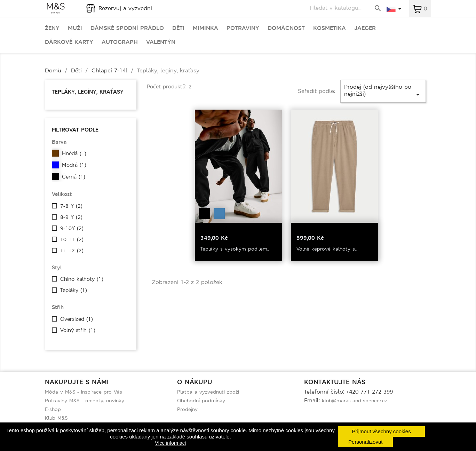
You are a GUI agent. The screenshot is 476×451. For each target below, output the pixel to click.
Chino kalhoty (82, 279)
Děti (178, 28)
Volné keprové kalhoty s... (327, 249)
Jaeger (365, 28)
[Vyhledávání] (346, 8)
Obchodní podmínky (201, 401)
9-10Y (72, 228)
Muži (75, 28)
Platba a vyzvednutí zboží (208, 392)
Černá (74, 177)
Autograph (120, 42)
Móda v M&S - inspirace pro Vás (84, 392)
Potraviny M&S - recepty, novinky (85, 401)
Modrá (74, 165)
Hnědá (74, 153)
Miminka (205, 28)
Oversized (77, 319)
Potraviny (243, 28)
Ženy (52, 28)
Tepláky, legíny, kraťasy (88, 92)
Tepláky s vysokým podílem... (235, 249)
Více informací (170, 443)
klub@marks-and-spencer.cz (355, 401)
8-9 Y (71, 217)
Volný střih (78, 330)
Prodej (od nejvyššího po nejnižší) (383, 91)
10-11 (72, 239)
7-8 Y (71, 206)
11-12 (72, 251)
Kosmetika (330, 28)
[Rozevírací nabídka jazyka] (394, 9)
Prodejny (187, 409)
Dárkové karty (69, 42)
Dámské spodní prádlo (127, 28)
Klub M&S (56, 418)
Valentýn (161, 42)
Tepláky (74, 290)
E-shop (53, 409)
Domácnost (286, 28)
